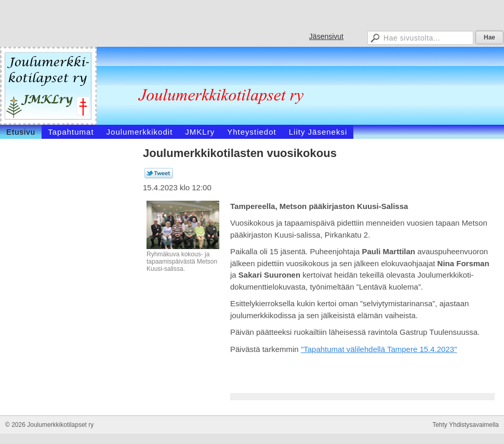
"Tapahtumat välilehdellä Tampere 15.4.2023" (379, 349)
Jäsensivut (326, 36)
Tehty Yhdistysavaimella (466, 425)
